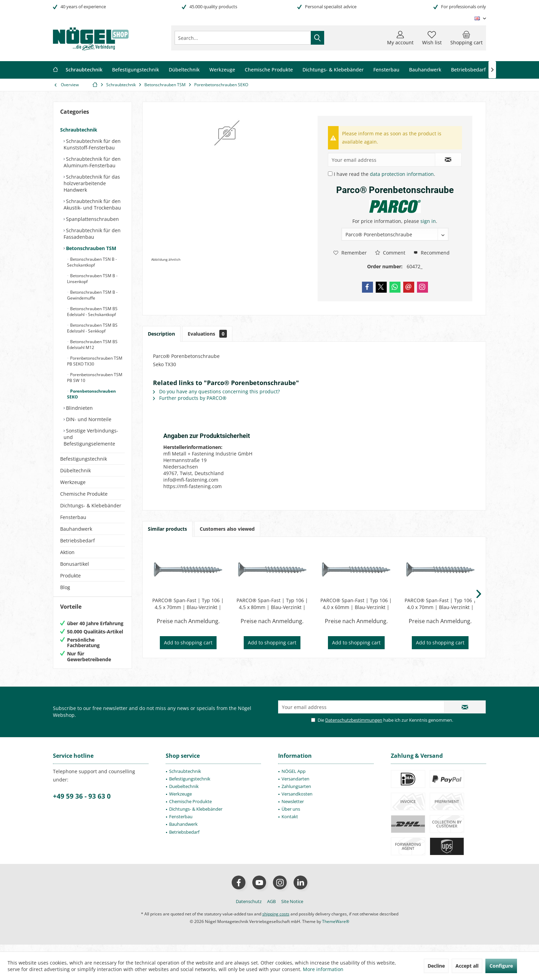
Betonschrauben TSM (90, 248)
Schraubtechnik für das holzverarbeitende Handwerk (92, 183)
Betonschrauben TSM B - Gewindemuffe (92, 295)
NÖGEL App (294, 778)
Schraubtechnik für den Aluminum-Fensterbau (92, 162)
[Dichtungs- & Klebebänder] (333, 70)
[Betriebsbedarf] (468, 70)
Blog (65, 587)
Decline (436, 966)
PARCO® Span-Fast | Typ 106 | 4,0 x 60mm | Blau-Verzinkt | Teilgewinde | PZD (356, 604)
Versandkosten (297, 801)
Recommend (432, 253)
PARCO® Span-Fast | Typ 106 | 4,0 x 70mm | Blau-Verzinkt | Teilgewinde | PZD (440, 604)
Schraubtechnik (79, 130)
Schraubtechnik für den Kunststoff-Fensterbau (92, 144)
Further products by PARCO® (190, 398)
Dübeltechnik (75, 470)
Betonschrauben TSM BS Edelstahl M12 (92, 345)
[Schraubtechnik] (84, 70)
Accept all (467, 966)
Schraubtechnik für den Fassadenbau (92, 234)
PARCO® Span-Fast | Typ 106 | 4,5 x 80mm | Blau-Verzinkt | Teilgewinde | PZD (272, 604)
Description (161, 334)
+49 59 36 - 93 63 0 (82, 803)
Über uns (291, 816)
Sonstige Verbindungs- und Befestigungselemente (91, 437)
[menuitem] (466, 38)
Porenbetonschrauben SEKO (91, 394)
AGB (271, 908)
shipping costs (276, 921)
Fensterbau (73, 517)
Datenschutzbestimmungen (354, 727)
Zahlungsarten (296, 793)
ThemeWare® (336, 928)
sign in (428, 221)
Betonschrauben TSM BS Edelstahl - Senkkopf (92, 328)
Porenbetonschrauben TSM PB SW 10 (95, 378)
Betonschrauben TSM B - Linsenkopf (92, 279)
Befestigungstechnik (84, 459)
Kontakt (290, 823)
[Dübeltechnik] (184, 70)
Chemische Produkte (84, 494)
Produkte (70, 576)
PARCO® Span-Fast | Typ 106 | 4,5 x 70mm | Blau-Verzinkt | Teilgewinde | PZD (188, 604)
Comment (390, 253)
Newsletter (293, 808)
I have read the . (384, 174)
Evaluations (207, 334)
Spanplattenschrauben (92, 219)
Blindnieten (79, 408)
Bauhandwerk (76, 529)
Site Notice (292, 908)
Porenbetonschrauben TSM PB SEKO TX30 (95, 361)
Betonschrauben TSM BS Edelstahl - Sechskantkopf (92, 312)
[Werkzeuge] (222, 70)
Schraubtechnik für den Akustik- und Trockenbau (92, 204)
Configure (501, 966)
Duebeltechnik (184, 793)
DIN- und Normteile (88, 419)
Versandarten (295, 786)
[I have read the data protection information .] (330, 174)
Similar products (167, 529)
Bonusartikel (75, 564)
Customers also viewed (227, 529)
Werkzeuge (73, 482)
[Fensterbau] (386, 70)
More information (323, 969)
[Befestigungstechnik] (136, 70)
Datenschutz (249, 908)
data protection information (402, 174)
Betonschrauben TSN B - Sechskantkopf (92, 262)
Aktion (67, 552)
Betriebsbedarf (78, 540)
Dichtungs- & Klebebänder (91, 505)
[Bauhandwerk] (425, 70)
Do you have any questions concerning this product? (216, 391)
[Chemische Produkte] (269, 70)
